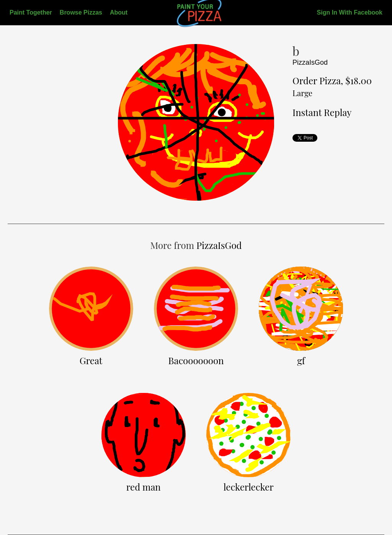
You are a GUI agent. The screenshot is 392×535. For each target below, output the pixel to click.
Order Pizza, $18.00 (332, 86)
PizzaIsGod (310, 62)
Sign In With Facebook (350, 12)
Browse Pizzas (81, 12)
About (119, 12)
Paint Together (31, 12)
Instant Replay (322, 112)
